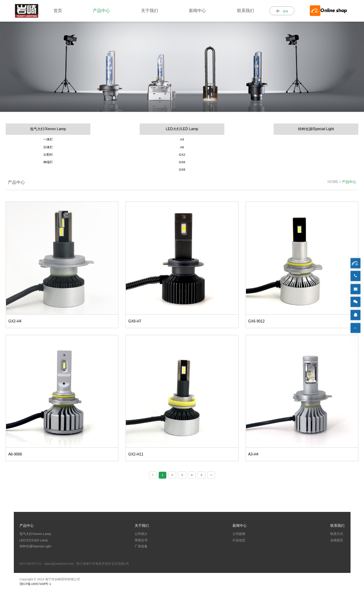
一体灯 (48, 139)
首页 (58, 11)
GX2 (182, 155)
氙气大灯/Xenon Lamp (48, 129)
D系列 (48, 155)
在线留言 (337, 540)
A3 (182, 139)
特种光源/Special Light (316, 129)
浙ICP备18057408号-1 (35, 584)
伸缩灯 (48, 162)
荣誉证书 (141, 540)
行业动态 (239, 540)
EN (285, 11)
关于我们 (150, 11)
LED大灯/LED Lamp (182, 129)
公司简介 (141, 534)
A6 (182, 147)
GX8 (182, 170)
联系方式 (337, 534)
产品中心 (101, 11)
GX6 (182, 162)
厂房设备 (141, 546)
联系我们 (246, 11)
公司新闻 (239, 534)
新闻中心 (197, 11)
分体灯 (48, 147)
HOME (333, 182)
